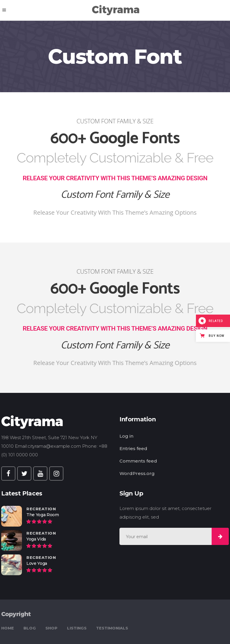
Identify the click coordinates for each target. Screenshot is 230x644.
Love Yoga (37, 563)
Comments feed (138, 461)
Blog (30, 628)
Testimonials (112, 628)
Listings (77, 628)
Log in (126, 436)
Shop (51, 628)
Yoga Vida (36, 539)
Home (8, 628)
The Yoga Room (43, 515)
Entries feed (133, 448)
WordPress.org (137, 473)
